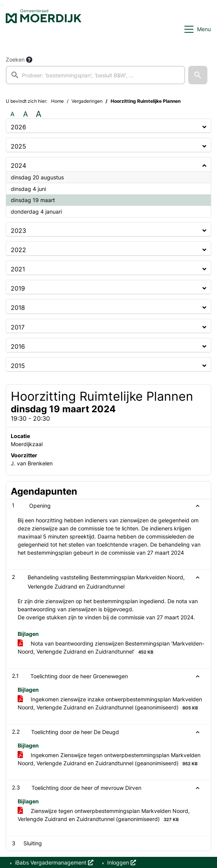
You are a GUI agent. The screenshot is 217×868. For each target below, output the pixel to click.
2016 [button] (18, 346)
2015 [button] (18, 366)
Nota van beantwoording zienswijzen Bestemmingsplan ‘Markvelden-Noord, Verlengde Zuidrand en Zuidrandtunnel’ (111, 648)
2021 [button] (18, 269)
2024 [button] (18, 166)
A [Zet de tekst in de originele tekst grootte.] (12, 114)
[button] (198, 75)
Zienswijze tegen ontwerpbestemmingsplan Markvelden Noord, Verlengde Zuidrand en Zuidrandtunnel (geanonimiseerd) (104, 815)
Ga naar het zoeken (1, 5)
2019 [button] (18, 288)
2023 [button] (18, 231)
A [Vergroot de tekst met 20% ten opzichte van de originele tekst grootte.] (26, 114)
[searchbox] (95, 75)
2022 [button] (18, 250)
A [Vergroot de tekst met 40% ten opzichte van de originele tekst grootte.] (39, 114)
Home (57, 101)
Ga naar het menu (3, 5)
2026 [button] (18, 127)
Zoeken (15, 59)
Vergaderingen (87, 101)
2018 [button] (18, 308)
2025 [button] (18, 146)
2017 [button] (18, 327)
